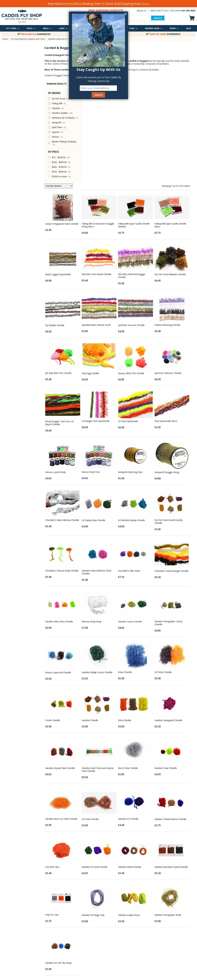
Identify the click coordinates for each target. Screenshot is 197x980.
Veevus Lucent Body (55, 371)
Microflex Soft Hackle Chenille (96, 173)
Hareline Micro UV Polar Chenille (61, 718)
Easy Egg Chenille (90, 272)
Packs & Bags (113, 28)
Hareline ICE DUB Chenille (95, 766)
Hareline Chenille (90, 619)
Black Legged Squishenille (58, 173)
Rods (31, 28)
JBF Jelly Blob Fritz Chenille (58, 272)
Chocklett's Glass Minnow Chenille (62, 419)
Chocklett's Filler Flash (129, 470)
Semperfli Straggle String (167, 371)
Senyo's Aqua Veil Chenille (58, 571)
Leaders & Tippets (86, 28)
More (174, 28)
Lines (63, 28)
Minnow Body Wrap (92, 520)
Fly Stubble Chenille (55, 224)
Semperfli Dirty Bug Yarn (130, 371)
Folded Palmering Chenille (167, 224)
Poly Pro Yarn (52, 814)
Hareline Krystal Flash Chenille (60, 667)
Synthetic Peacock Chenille (131, 224)
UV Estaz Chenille (163, 571)
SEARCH (158, 18)
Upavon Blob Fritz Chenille (131, 272)
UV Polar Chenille (90, 718)
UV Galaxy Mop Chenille (93, 419)
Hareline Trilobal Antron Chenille (170, 718)
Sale (188, 28)
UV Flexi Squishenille (128, 320)
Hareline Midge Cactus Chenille (97, 571)
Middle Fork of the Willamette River (121, 922)
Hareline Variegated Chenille (168, 619)
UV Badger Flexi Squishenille (96, 320)
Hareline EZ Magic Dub (93, 814)
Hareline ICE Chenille (128, 718)
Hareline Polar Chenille (166, 667)
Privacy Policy (8, 934)
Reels (47, 28)
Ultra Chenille (125, 619)
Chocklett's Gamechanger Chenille (171, 470)
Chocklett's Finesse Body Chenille (62, 469)
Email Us (162, 930)
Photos (57, 926)
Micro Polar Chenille (128, 667)
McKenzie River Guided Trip (118, 919)
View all (109, 930)
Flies (133, 28)
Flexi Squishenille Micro (166, 320)
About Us (141, 11)
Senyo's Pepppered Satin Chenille (62, 123)
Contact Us (7, 919)
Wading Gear (154, 28)
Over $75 (98, 34)
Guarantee (34, 34)
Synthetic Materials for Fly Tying (62, 39)
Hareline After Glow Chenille (59, 520)
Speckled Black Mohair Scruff (96, 224)
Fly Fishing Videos (61, 930)
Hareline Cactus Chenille (130, 520)
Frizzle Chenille (53, 619)
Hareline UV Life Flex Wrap (58, 862)
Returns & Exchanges (11, 930)
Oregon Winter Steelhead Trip (119, 926)
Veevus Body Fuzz (91, 371)
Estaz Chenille (125, 571)
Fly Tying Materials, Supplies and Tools (28, 39)
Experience (163, 34)
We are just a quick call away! (172, 936)
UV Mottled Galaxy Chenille (131, 419)
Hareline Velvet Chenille (130, 766)
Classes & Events (61, 922)
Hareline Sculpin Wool (129, 814)
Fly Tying (13, 28)
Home (5, 39)
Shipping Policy (9, 926)
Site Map (6, 938)
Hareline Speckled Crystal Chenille (171, 766)
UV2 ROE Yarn (52, 766)
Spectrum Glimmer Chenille (168, 272)
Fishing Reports (60, 919)
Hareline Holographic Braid (168, 814)
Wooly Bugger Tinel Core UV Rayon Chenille (59, 322)
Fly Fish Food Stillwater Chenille (170, 173)
